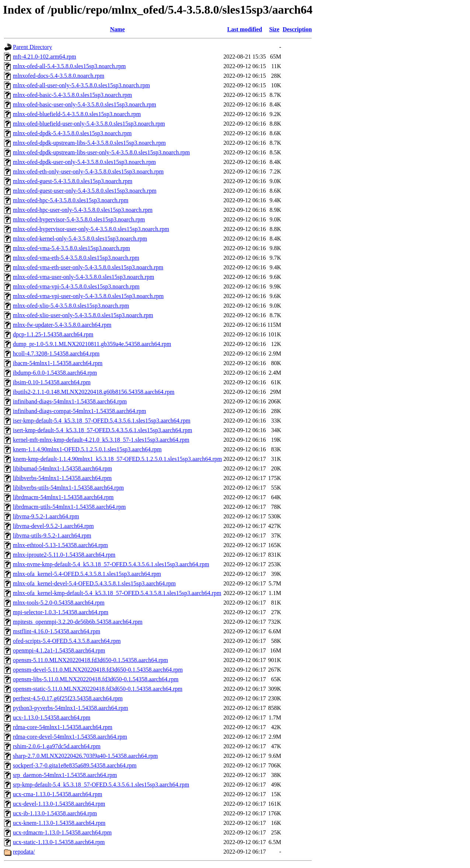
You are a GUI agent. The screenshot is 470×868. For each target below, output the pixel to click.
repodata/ (24, 852)
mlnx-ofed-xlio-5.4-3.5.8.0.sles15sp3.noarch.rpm (71, 306)
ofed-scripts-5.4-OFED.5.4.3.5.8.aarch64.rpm (67, 641)
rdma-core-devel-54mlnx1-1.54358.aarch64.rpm (70, 737)
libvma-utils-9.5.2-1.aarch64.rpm (52, 535)
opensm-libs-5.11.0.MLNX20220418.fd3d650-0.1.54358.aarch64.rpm (96, 679)
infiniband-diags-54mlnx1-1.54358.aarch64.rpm (70, 401)
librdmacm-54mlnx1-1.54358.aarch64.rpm (63, 497)
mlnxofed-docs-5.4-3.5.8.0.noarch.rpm (59, 76)
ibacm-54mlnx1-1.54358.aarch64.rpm (58, 363)
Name (118, 29)
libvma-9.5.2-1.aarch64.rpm (46, 516)
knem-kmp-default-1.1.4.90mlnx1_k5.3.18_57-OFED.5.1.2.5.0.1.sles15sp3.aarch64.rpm (117, 459)
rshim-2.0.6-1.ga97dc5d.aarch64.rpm (57, 746)
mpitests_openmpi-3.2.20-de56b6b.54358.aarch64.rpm (78, 622)
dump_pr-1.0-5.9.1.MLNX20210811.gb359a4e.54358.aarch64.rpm (92, 344)
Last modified (245, 29)
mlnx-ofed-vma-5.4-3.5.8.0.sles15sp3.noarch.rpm (72, 248)
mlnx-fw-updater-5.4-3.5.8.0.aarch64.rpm (62, 325)
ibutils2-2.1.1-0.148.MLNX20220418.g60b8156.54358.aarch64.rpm (94, 392)
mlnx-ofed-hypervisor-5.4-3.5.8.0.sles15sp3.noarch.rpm (79, 219)
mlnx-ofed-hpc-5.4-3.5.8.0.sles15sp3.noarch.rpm (71, 200)
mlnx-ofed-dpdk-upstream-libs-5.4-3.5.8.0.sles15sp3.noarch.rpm (89, 143)
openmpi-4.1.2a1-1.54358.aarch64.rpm (59, 650)
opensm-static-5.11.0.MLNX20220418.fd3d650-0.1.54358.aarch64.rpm (98, 689)
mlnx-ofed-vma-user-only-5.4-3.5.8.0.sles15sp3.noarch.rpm (83, 277)
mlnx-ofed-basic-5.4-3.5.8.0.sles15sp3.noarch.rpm (72, 95)
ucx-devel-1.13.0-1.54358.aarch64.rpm (59, 804)
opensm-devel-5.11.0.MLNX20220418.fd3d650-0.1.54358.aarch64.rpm (98, 670)
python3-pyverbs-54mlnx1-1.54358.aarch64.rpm (70, 708)
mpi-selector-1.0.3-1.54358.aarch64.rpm (61, 612)
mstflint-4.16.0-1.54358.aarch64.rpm (57, 631)
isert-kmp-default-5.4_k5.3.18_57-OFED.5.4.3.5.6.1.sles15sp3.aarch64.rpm (102, 430)
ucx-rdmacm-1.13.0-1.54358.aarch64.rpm (62, 832)
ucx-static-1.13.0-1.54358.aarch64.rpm (59, 842)
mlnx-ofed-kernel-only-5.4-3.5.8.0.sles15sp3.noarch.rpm (80, 239)
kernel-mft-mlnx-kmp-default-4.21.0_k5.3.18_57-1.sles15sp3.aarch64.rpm (101, 440)
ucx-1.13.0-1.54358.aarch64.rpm (52, 717)
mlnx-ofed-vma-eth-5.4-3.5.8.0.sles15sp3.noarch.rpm (76, 258)
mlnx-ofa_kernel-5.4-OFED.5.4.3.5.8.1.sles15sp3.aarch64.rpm (87, 574)
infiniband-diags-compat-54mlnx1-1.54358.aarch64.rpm (79, 411)
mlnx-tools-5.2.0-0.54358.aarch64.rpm (59, 603)
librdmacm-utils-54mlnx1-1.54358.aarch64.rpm (69, 507)
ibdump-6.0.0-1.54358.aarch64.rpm (55, 373)
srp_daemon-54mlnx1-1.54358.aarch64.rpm (65, 775)
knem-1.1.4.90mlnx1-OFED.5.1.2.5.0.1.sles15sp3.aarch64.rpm (87, 449)
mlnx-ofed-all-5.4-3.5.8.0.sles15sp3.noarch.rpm (69, 66)
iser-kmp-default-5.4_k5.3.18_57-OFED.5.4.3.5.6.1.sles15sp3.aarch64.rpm (102, 421)
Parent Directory (32, 47)
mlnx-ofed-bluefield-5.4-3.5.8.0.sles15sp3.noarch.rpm (77, 114)
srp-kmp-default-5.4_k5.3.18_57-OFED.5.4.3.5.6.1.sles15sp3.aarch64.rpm (101, 785)
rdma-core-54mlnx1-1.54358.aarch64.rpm (63, 727)
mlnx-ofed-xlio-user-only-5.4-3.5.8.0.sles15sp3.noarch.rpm (83, 315)
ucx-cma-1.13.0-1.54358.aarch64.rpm (58, 794)
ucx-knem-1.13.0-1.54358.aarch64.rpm (59, 823)
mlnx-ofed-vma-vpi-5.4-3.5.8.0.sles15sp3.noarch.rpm (76, 286)
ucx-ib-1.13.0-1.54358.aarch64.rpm (55, 813)
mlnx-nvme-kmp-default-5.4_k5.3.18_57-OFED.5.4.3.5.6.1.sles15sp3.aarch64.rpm (111, 564)
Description (297, 29)
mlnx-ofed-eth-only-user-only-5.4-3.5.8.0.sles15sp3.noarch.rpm (88, 171)
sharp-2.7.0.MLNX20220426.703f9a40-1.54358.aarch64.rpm (85, 756)
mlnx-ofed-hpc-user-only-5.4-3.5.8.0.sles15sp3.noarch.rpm (83, 210)
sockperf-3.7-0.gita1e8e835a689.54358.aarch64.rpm (75, 765)
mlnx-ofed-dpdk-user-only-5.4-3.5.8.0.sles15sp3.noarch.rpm (84, 162)
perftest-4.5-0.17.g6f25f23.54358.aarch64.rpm (68, 698)
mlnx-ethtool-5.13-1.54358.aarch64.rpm (60, 545)
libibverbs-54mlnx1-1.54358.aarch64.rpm (62, 478)
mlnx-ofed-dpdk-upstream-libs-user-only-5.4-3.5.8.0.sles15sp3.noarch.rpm (101, 152)
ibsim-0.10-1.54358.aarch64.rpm (52, 382)
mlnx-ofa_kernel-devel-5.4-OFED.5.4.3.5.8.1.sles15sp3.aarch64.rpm (94, 583)
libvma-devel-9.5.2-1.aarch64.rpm (53, 526)
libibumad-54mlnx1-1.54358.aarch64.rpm (62, 468)
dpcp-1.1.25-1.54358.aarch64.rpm (53, 334)
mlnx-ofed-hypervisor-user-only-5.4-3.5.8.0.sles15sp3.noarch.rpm (91, 229)
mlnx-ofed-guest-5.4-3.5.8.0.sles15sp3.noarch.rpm (73, 181)
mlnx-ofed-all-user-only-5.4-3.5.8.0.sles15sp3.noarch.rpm (81, 85)
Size (274, 29)
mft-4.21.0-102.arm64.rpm (45, 57)
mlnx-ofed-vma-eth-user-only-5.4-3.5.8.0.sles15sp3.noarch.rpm (88, 267)
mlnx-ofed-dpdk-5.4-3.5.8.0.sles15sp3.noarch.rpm (72, 133)
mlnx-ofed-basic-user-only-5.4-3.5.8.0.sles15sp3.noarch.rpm (84, 104)
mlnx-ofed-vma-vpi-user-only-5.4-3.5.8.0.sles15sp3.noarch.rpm (88, 296)
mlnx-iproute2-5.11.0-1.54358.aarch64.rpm (64, 555)
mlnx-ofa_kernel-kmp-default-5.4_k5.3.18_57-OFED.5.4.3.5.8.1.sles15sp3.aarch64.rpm (117, 593)
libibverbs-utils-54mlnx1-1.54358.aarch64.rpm (68, 488)
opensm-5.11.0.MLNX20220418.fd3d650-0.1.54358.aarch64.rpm (90, 660)
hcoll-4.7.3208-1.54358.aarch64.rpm (56, 353)
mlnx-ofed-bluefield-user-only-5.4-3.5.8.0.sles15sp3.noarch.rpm (89, 124)
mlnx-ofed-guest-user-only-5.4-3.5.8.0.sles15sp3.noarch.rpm (85, 191)
